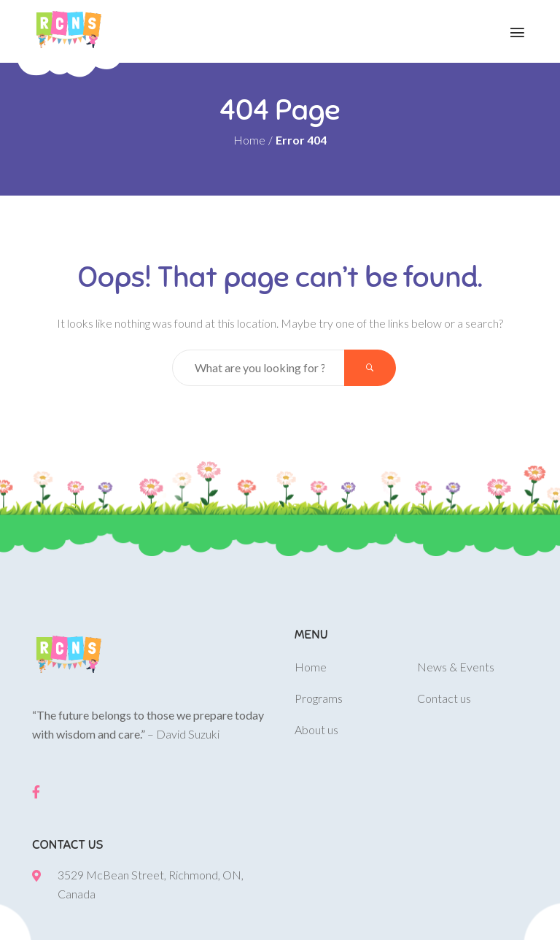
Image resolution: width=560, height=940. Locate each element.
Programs (319, 698)
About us (316, 729)
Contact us (444, 698)
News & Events (456, 667)
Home (249, 140)
